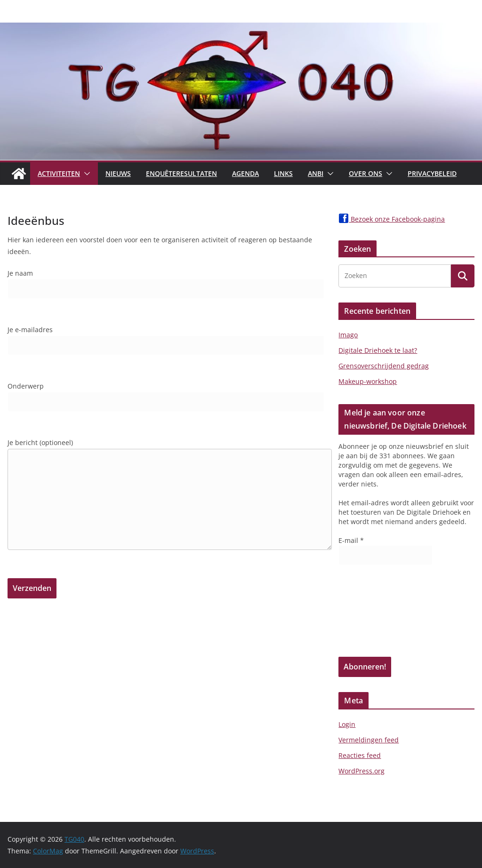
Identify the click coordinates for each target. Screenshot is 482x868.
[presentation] (377, 614)
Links (283, 173)
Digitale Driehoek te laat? (378, 350)
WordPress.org (361, 771)
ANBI (316, 173)
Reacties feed (360, 755)
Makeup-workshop (368, 381)
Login (347, 724)
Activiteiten (59, 173)
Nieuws (118, 173)
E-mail (351, 540)
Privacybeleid (432, 173)
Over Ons (366, 173)
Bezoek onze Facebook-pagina (392, 219)
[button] (85, 174)
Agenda (245, 173)
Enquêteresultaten (181, 173)
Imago (348, 335)
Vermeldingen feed (369, 740)
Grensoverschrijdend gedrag (384, 366)
